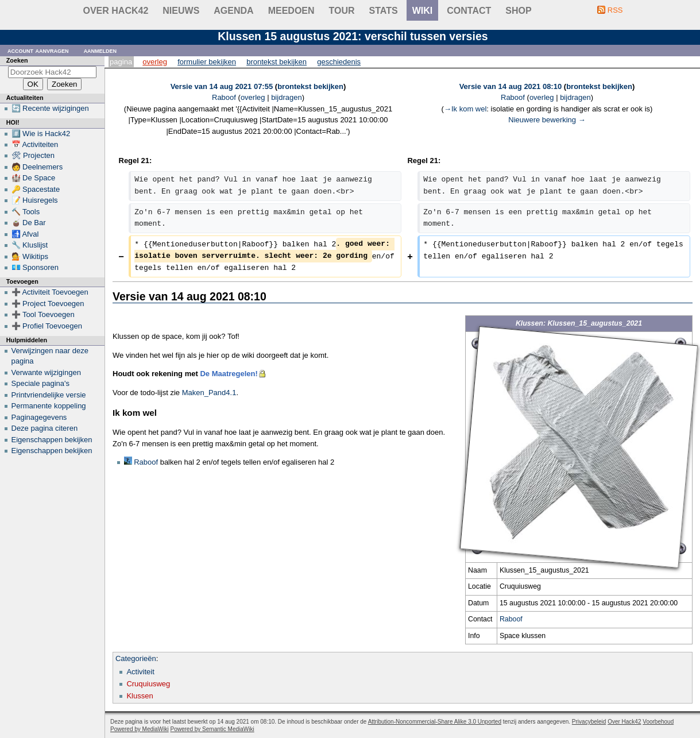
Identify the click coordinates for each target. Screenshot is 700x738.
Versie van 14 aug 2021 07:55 (222, 86)
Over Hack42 (116, 11)
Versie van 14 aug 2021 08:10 (511, 86)
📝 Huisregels (35, 200)
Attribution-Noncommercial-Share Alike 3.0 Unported (435, 722)
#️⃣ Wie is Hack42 (41, 134)
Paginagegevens (39, 417)
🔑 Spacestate (36, 189)
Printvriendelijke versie (49, 395)
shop (518, 11)
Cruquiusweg (148, 684)
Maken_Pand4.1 (209, 393)
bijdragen (287, 97)
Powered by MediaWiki (140, 729)
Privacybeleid (589, 722)
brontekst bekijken (310, 86)
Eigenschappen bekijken (52, 440)
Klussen (140, 696)
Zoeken (17, 60)
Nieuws (181, 11)
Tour (342, 11)
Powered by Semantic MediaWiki (212, 729)
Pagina (121, 62)
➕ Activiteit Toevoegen (50, 292)
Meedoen (291, 11)
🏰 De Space (34, 178)
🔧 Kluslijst (30, 245)
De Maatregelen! (229, 374)
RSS (615, 10)
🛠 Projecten (33, 155)
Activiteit (140, 672)
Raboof (511, 619)
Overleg (155, 62)
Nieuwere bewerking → (547, 120)
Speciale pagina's (41, 383)
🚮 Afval (25, 234)
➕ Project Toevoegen (48, 304)
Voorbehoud (658, 722)
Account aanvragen (38, 50)
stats (384, 11)
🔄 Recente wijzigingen (50, 108)
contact (469, 11)
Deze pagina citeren (45, 428)
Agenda (233, 11)
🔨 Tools (26, 212)
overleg (253, 97)
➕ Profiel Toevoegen (47, 326)
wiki (423, 11)
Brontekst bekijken (276, 62)
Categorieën (136, 658)
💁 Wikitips (30, 256)
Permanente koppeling (49, 406)
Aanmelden (100, 50)
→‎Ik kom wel (465, 109)
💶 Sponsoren (35, 267)
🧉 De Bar (29, 223)
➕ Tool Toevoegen (43, 314)
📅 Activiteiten (35, 144)
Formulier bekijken (207, 62)
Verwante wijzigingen (46, 372)
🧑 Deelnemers (37, 167)
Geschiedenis (339, 62)
